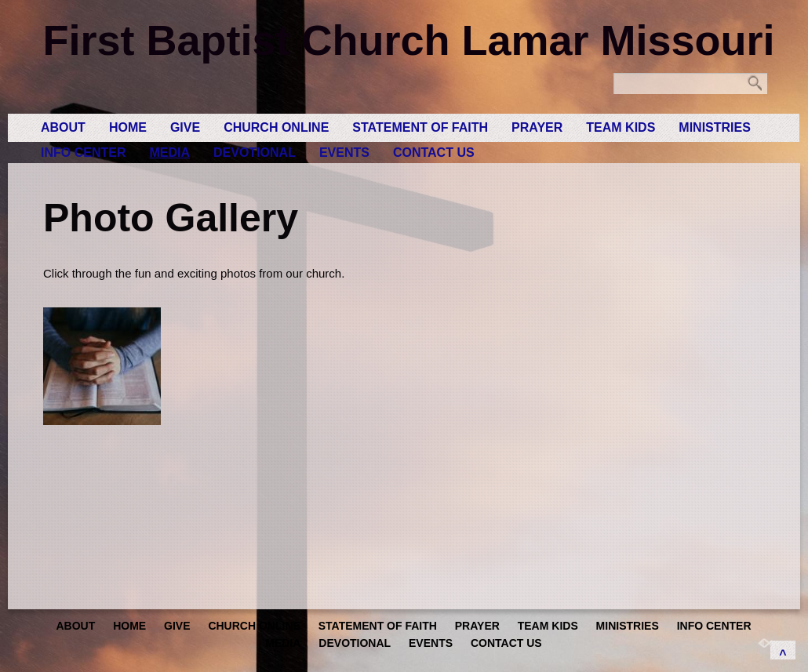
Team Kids (621, 127)
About (63, 127)
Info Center (83, 153)
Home (128, 127)
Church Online (276, 127)
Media (169, 153)
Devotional (255, 153)
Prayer (537, 127)
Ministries (715, 127)
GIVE (185, 127)
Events (344, 153)
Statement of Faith (420, 127)
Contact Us (434, 153)
